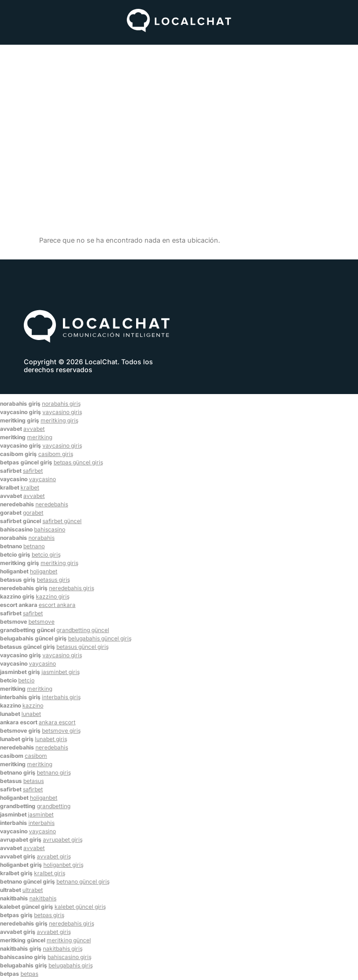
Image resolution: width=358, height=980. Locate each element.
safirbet (33, 471)
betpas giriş (49, 915)
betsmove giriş (61, 731)
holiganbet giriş (63, 865)
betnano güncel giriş (83, 881)
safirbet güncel (62, 521)
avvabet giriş (54, 856)
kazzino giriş (53, 596)
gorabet (33, 513)
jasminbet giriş (61, 672)
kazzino (33, 705)
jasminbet (41, 814)
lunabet (31, 714)
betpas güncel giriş (78, 462)
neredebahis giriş (72, 588)
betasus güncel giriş (83, 647)
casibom (36, 756)
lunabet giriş (51, 739)
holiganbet (44, 571)
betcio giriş (46, 555)
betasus (34, 781)
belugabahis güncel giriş (100, 638)
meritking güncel (69, 940)
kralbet (30, 487)
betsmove (41, 622)
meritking (40, 437)
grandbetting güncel (83, 630)
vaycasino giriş (62, 412)
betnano (34, 546)
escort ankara (57, 605)
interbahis (41, 823)
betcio (26, 680)
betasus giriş (53, 580)
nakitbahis (43, 898)
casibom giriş (56, 454)
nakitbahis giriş (63, 949)
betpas (29, 974)
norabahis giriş (61, 404)
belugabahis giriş (71, 965)
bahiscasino (50, 529)
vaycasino (42, 479)
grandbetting (54, 806)
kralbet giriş (50, 873)
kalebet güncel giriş (80, 907)
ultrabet (33, 890)
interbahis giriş (61, 697)
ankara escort (57, 722)
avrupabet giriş (63, 840)
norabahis (41, 538)
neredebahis (52, 504)
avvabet (34, 429)
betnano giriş (54, 772)
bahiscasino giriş (69, 957)
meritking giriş (59, 420)
